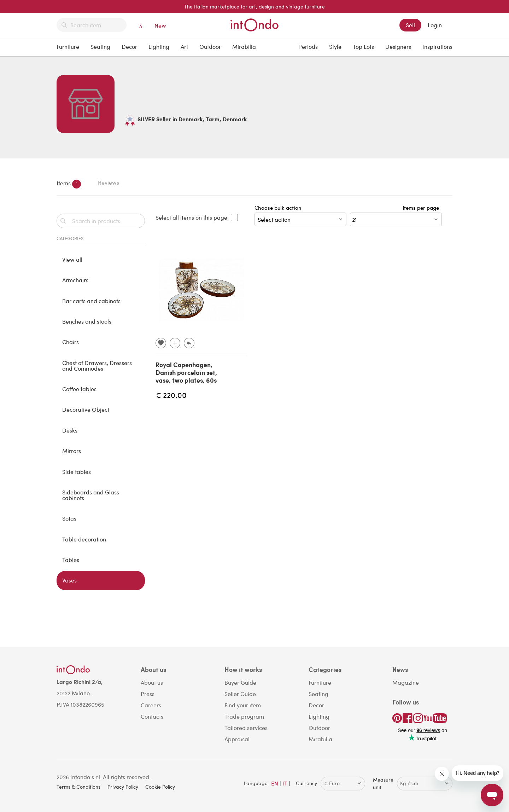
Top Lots (363, 47)
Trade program (244, 716)
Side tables (77, 472)
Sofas (69, 518)
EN (275, 783)
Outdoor (210, 47)
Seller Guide (240, 694)
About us (152, 682)
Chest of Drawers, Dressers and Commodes (97, 366)
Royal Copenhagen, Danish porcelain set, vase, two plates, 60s (186, 372)
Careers (151, 705)
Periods (308, 47)
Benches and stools (87, 321)
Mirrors (72, 451)
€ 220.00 (171, 395)
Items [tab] (69, 184)
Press (148, 694)
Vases (69, 580)
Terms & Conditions (78, 787)
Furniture (68, 47)
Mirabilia (244, 47)
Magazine (406, 682)
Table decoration (84, 539)
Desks (70, 430)
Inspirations (437, 47)
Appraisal (237, 739)
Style (335, 47)
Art (184, 47)
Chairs (71, 342)
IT (285, 783)
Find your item (243, 705)
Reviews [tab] (109, 182)
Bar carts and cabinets (91, 301)
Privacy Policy (123, 787)
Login (435, 25)
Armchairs (75, 280)
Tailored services (246, 728)
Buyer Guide (240, 682)
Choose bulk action (300, 215)
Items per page (422, 208)
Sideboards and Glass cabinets (91, 495)
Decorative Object (86, 409)
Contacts (152, 716)
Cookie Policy (160, 787)
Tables (71, 560)
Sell (410, 25)
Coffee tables (79, 389)
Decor (129, 47)
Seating (100, 47)
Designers (398, 47)
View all (72, 259)
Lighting (159, 47)
